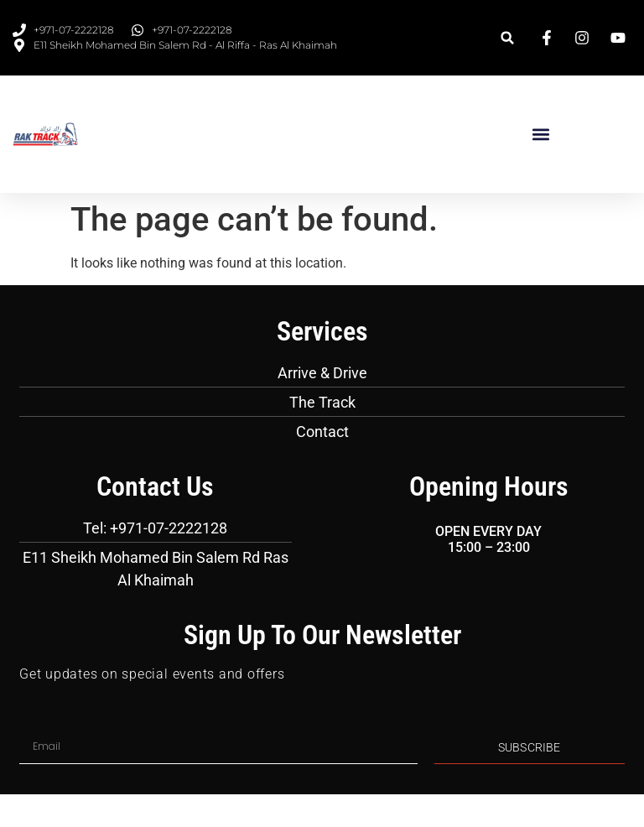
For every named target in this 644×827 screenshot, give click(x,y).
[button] (508, 38)
